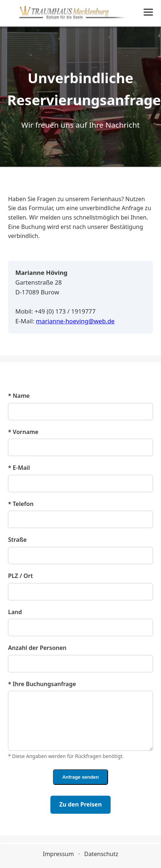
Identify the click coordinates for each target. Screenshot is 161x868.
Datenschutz (101, 854)
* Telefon (21, 504)
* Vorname (23, 432)
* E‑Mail (19, 468)
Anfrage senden (81, 777)
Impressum (58, 854)
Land (15, 612)
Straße (17, 540)
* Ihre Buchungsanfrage (42, 684)
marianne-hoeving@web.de (75, 321)
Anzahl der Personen (37, 648)
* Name (19, 396)
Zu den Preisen (80, 804)
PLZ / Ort (20, 576)
